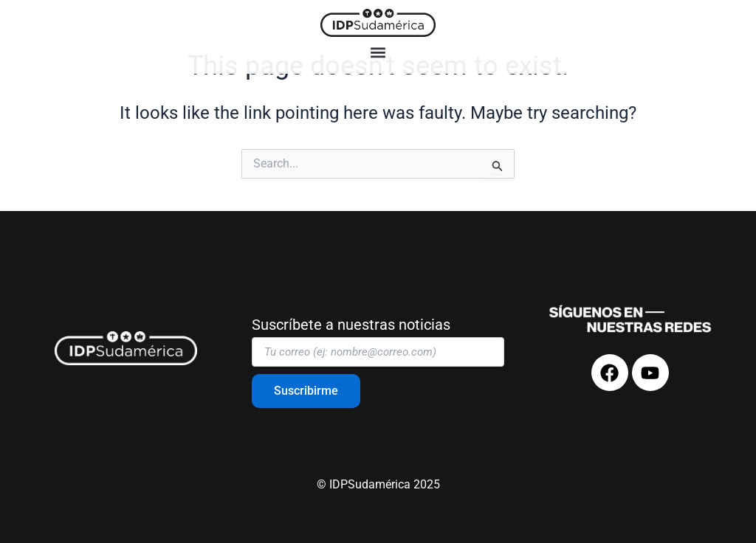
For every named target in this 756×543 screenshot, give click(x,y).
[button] (378, 53)
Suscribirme (306, 391)
